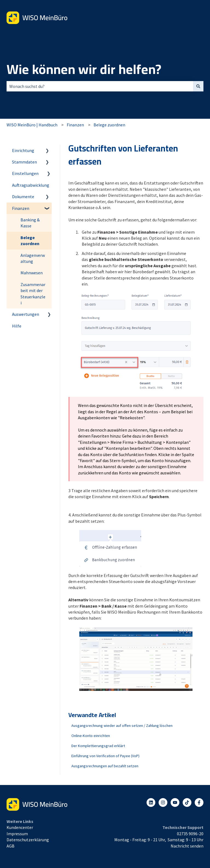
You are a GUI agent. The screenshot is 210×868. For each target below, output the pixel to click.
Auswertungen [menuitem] (26, 314)
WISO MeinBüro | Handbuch (32, 125)
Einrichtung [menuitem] (23, 150)
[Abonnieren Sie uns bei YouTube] (175, 802)
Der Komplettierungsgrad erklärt (98, 746)
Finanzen (75, 125)
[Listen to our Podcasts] (187, 802)
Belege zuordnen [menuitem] (30, 240)
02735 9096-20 (190, 834)
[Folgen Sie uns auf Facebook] (199, 802)
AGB (11, 846)
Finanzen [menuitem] (21, 208)
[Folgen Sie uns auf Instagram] (163, 802)
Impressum (17, 834)
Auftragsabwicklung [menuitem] (31, 185)
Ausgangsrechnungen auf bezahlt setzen (105, 766)
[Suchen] (198, 86)
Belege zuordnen (109, 125)
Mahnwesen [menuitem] (32, 273)
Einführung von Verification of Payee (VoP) (105, 756)
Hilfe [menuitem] (17, 326)
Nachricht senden (187, 846)
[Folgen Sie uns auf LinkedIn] (151, 802)
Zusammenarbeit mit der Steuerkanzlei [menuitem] (33, 294)
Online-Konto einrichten (91, 736)
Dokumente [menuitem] (23, 197)
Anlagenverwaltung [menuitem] (33, 258)
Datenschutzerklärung (28, 840)
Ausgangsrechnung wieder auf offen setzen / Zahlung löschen (122, 726)
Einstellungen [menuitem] (25, 173)
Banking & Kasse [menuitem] (30, 223)
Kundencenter (20, 827)
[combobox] (100, 86)
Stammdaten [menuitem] (24, 162)
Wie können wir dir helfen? (84, 69)
